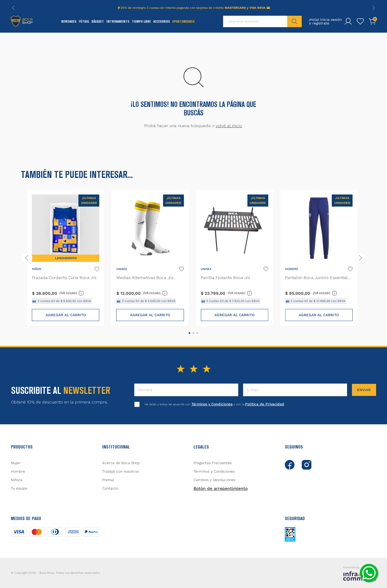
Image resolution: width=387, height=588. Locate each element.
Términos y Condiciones (212, 404)
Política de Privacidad (265, 404)
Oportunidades (184, 21)
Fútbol (84, 21)
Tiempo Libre (141, 21)
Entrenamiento (118, 21)
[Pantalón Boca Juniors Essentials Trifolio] (319, 258)
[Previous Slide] (13, 8)
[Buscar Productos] (294, 21)
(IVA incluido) (72, 293)
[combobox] (262, 21)
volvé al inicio (229, 126)
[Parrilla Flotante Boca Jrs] (234, 258)
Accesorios (162, 21)
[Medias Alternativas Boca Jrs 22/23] (150, 258)
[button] (189, 333)
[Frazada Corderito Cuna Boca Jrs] (66, 258)
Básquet (98, 21)
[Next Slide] (374, 8)
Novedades (69, 21)
